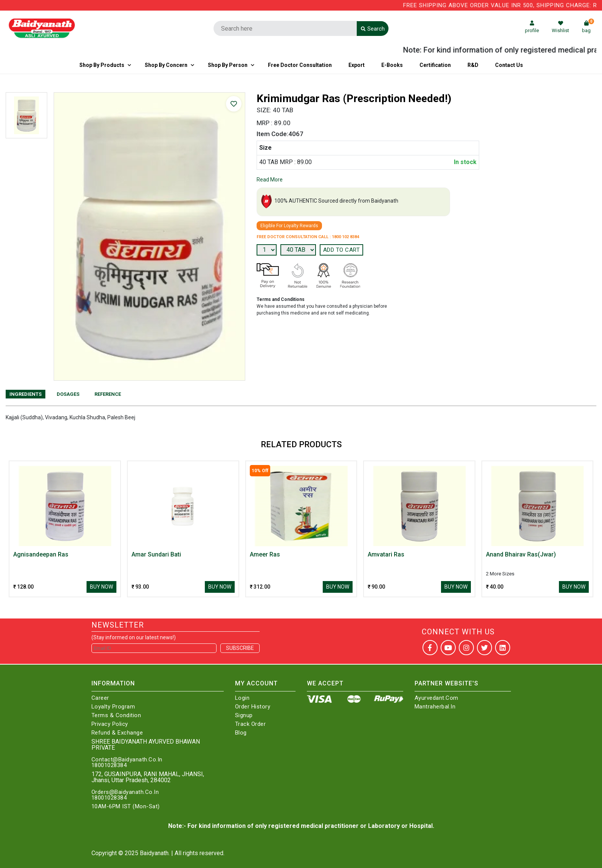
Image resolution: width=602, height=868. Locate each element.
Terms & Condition (116, 715)
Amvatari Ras (386, 554)
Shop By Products (102, 65)
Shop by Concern (166, 65)
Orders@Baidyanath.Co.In (125, 792)
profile (532, 27)
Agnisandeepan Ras (41, 554)
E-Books (392, 65)
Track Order (251, 724)
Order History (253, 707)
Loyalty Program (113, 707)
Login (242, 698)
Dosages (68, 394)
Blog (241, 733)
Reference (108, 394)
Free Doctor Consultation (300, 65)
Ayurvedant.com (436, 698)
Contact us (509, 65)
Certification (435, 65)
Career (100, 698)
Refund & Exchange (117, 733)
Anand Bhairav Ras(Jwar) (521, 554)
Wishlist (560, 27)
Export (357, 65)
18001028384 (109, 765)
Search (373, 29)
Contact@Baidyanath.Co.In (127, 760)
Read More (270, 180)
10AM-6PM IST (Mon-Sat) (126, 807)
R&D (473, 65)
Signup (244, 715)
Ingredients (26, 394)
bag (588, 27)
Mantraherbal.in (435, 707)
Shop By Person (228, 65)
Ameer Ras (265, 554)
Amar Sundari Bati (156, 554)
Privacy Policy (110, 724)
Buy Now (101, 587)
